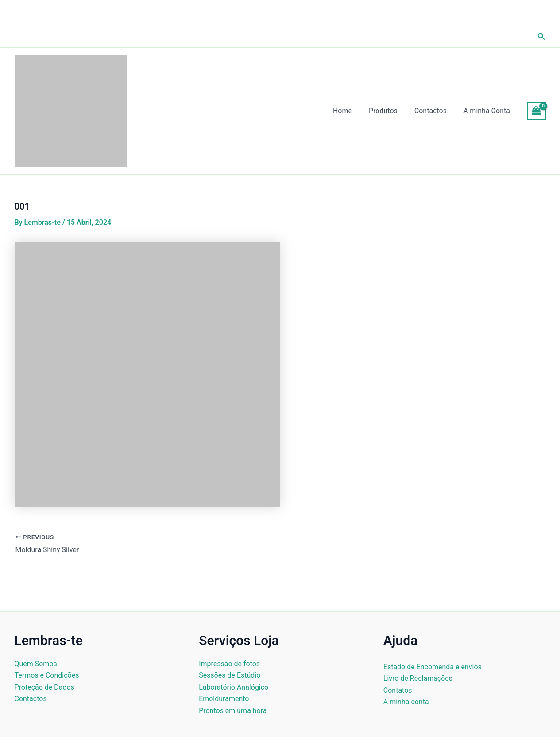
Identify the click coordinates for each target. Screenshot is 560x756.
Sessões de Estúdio (230, 675)
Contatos (398, 690)
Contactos (434, 111)
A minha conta (406, 702)
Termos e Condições (47, 675)
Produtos (390, 111)
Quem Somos (36, 664)
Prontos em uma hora (233, 711)
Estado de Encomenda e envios (433, 667)
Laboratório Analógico (234, 687)
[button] (541, 36)
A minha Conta (488, 111)
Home (352, 111)
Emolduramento (224, 699)
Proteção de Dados (44, 687)
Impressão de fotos (229, 664)
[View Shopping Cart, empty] (537, 111)
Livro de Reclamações (418, 678)
